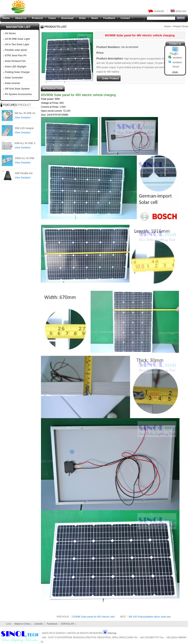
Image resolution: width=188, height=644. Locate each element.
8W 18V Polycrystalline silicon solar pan (150, 617)
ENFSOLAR (68, 624)
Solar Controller (14, 78)
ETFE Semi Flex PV (16, 56)
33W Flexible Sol (24, 173)
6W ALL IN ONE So (25, 113)
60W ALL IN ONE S (25, 143)
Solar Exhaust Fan (15, 61)
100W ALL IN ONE (25, 158)
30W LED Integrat (24, 128)
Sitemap (112, 633)
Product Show (181, 26)
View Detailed (22, 117)
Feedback (109, 18)
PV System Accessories (18, 94)
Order (82, 18)
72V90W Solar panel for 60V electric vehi (93, 617)
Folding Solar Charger (17, 72)
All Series (10, 33)
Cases (52, 18)
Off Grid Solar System (17, 89)
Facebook (52, 624)
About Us (21, 18)
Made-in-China (22, 624)
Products (37, 18)
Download (67, 18)
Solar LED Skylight (16, 67)
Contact (125, 18)
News (95, 18)
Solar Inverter (13, 83)
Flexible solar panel (16, 50)
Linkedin (38, 624)
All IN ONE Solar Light (17, 39)
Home (6, 18)
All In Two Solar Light (17, 44)
